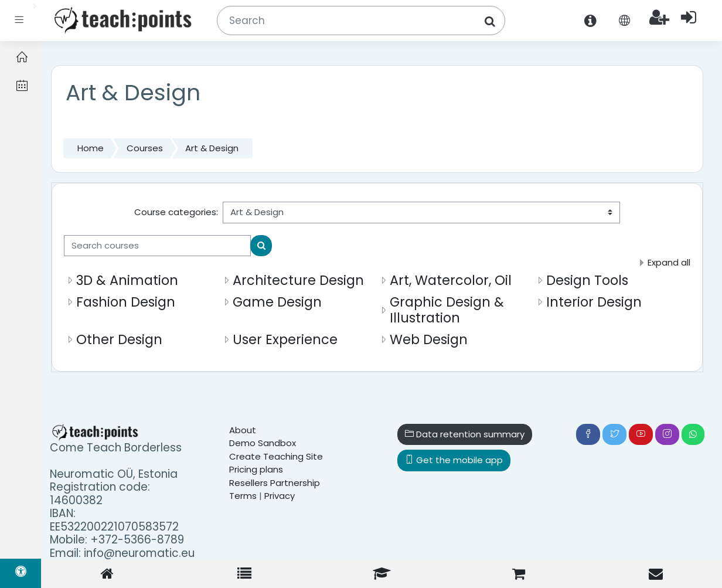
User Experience (285, 339)
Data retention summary (465, 434)
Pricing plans (256, 469)
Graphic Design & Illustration (447, 310)
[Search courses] (157, 246)
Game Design (277, 302)
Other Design (119, 339)
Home (91, 148)
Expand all (669, 262)
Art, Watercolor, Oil (451, 280)
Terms (243, 496)
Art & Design (212, 148)
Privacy (280, 496)
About (243, 430)
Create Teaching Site (276, 456)
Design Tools (587, 280)
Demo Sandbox (263, 443)
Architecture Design (298, 280)
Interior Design (594, 302)
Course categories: (176, 212)
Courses (145, 148)
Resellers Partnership (275, 483)
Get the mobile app (454, 460)
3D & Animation (127, 280)
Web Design (429, 339)
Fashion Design (126, 302)
